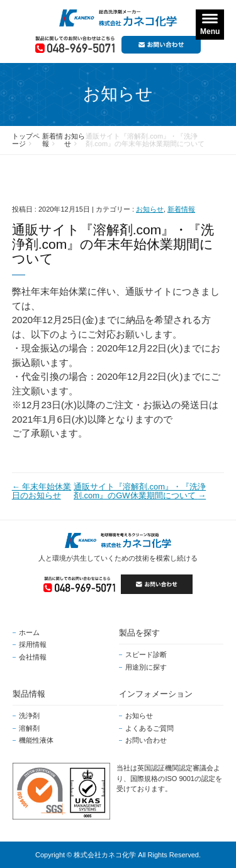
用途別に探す (146, 667)
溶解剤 (29, 728)
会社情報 (33, 657)
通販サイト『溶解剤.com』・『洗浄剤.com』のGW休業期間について (140, 491)
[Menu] (210, 25)
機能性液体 (36, 740)
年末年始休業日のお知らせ (42, 491)
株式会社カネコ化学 (105, 855)
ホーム (29, 632)
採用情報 (33, 644)
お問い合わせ (146, 740)
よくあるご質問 (149, 728)
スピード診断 (146, 654)
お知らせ (150, 209)
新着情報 (181, 209)
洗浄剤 (29, 716)
